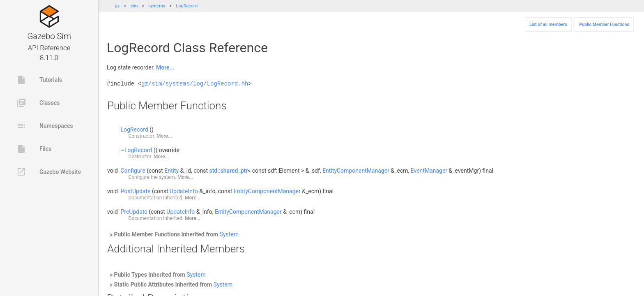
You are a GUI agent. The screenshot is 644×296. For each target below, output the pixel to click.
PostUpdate (135, 191)
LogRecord (187, 6)
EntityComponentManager (356, 171)
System (229, 234)
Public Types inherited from (157, 275)
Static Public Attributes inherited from (171, 284)
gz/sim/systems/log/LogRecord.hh (195, 84)
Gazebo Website (49, 172)
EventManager (429, 171)
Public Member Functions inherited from (174, 234)
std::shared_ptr (229, 171)
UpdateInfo (184, 191)
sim (134, 6)
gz (117, 6)
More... (165, 67)
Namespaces (45, 126)
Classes (38, 103)
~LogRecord (136, 150)
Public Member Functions (604, 24)
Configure (133, 171)
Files (34, 149)
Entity (171, 171)
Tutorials (39, 80)
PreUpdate (134, 212)
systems (157, 6)
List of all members (548, 24)
